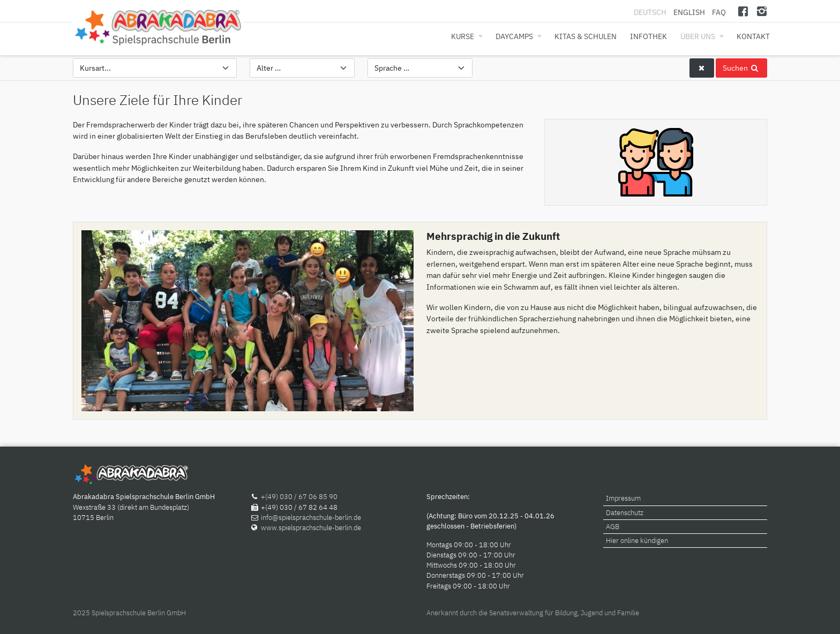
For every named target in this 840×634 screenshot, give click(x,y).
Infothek (648, 36)
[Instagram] (762, 11)
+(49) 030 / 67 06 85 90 (299, 497)
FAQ (719, 12)
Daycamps (514, 36)
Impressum (623, 498)
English (689, 12)
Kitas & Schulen (586, 36)
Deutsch (651, 12)
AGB (613, 527)
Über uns (698, 36)
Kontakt (753, 36)
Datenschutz (625, 513)
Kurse (463, 36)
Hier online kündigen (637, 541)
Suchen (741, 68)
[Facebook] (743, 11)
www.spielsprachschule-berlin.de (311, 528)
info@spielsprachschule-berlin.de (311, 518)
